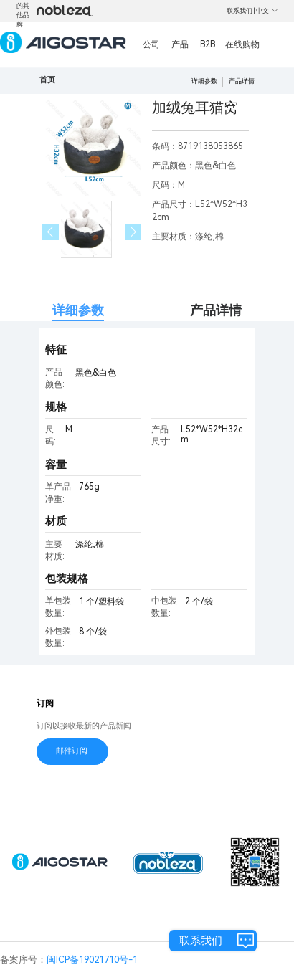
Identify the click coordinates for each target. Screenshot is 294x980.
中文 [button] (267, 11)
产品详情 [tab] (216, 310)
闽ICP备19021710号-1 (92, 960)
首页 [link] (47, 80)
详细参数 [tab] (78, 310)
